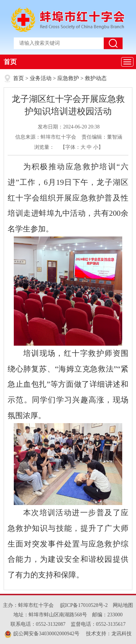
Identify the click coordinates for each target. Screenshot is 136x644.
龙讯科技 (121, 634)
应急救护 (68, 78)
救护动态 (96, 78)
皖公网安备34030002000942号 (42, 634)
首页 (10, 62)
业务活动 (41, 78)
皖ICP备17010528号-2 (84, 605)
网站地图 (123, 605)
